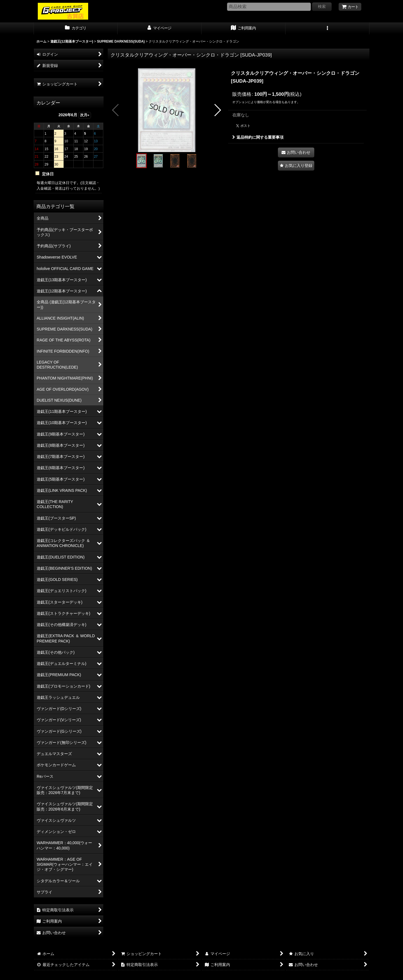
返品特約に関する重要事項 (258, 137)
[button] (327, 29)
